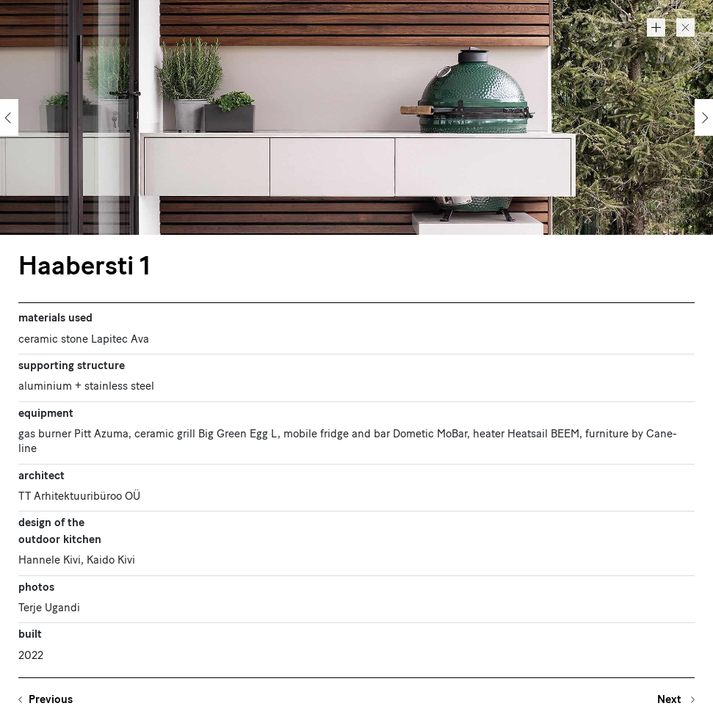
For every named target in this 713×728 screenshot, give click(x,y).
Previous (51, 700)
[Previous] (9, 117)
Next (671, 700)
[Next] (704, 117)
